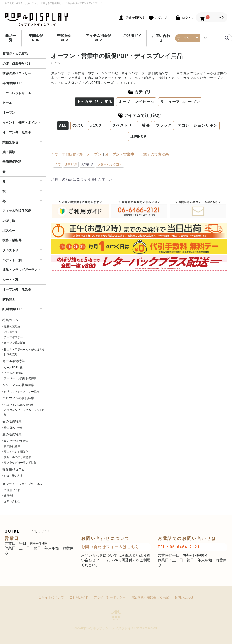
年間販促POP (36, 38)
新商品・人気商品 (15, 54)
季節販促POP (64, 38)
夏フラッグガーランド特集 (20, 463)
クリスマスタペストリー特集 (22, 392)
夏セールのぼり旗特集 (17, 457)
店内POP (138, 136)
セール (7, 103)
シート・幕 (10, 280)
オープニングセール (136, 102)
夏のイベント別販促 (16, 452)
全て (55, 154)
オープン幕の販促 (15, 343)
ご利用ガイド (132, 38)
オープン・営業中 (120, 154)
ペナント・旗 (12, 260)
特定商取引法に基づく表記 (150, 597)
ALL (63, 125)
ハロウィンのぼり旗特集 (19, 405)
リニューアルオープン (180, 102)
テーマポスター (13, 337)
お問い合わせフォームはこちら (110, 547)
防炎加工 (9, 299)
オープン (9, 113)
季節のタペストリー (17, 73)
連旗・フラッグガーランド (22, 270)
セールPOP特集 (13, 368)
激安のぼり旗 (12, 327)
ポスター (9, 231)
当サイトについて (51, 597)
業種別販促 (10, 142)
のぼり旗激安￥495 (16, 64)
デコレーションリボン (198, 125)
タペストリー (12, 250)
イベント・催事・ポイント (22, 123)
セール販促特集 (13, 373)
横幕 (146, 125)
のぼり (79, 125)
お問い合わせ (161, 38)
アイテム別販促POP (98, 38)
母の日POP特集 (13, 428)
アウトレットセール (17, 93)
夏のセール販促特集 (16, 441)
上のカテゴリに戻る (94, 102)
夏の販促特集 (12, 446)
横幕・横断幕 (12, 240)
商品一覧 (11, 38)
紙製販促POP (12, 309)
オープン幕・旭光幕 (17, 289)
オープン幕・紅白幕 (17, 132)
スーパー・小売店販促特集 (20, 378)
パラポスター (12, 332)
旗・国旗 (9, 152)
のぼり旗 (9, 221)
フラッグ (164, 125)
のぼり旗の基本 (13, 476)
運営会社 (9, 496)
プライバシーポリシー (110, 597)
